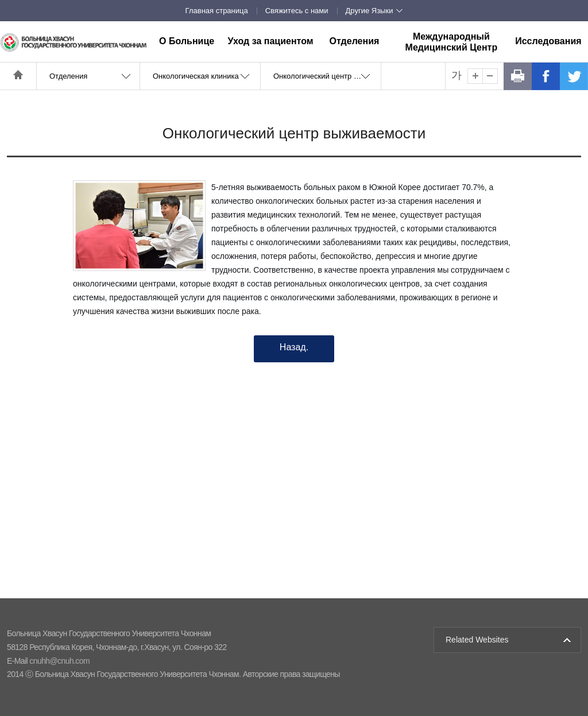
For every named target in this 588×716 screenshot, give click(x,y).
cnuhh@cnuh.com (59, 661)
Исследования (548, 41)
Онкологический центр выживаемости (327, 76)
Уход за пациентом (270, 41)
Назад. (294, 347)
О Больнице (187, 41)
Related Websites (477, 640)
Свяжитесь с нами (297, 11)
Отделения (355, 41)
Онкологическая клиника (196, 76)
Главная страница (217, 11)
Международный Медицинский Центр (452, 42)
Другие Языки (370, 11)
